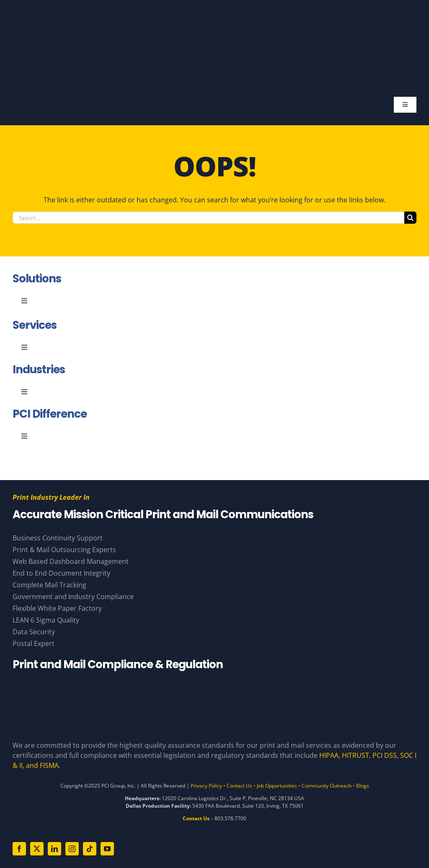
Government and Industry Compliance (73, 597)
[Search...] (208, 218)
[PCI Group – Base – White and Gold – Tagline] (208, 16)
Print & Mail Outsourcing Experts (64, 550)
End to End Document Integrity (61, 573)
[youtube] (107, 849)
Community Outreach (327, 786)
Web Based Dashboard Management (71, 561)
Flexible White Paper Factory (57, 608)
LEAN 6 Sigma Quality (46, 620)
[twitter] (37, 849)
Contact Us (239, 786)
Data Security (34, 632)
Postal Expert (34, 643)
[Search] (410, 218)
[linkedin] (54, 849)
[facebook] (19, 849)
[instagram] (72, 849)
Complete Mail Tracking (49, 585)
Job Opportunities (277, 786)
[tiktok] (90, 849)
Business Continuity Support (58, 538)
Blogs (363, 786)
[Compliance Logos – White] (214, 685)
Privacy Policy (206, 786)
